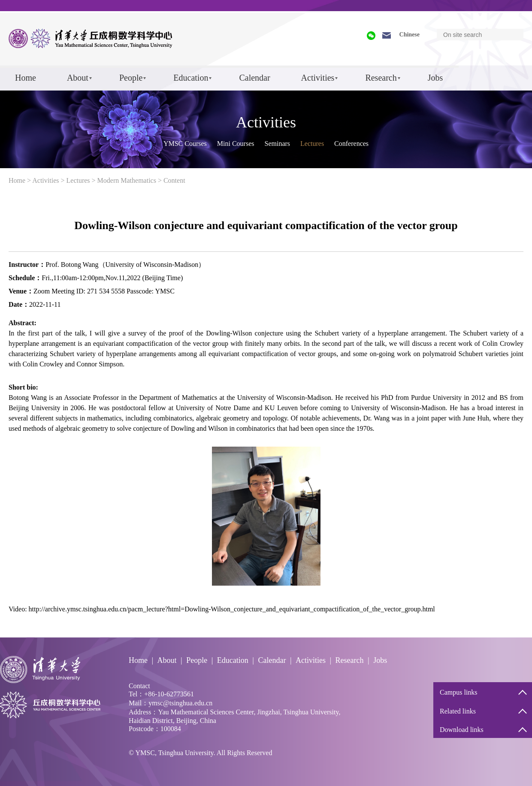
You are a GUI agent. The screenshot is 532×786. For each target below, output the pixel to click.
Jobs (435, 78)
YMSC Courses (185, 144)
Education (191, 78)
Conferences (351, 144)
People (131, 78)
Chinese (410, 35)
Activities (318, 78)
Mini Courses (236, 144)
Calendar (254, 78)
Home (26, 78)
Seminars (277, 144)
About (78, 78)
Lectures (312, 144)
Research (381, 78)
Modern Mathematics (127, 180)
